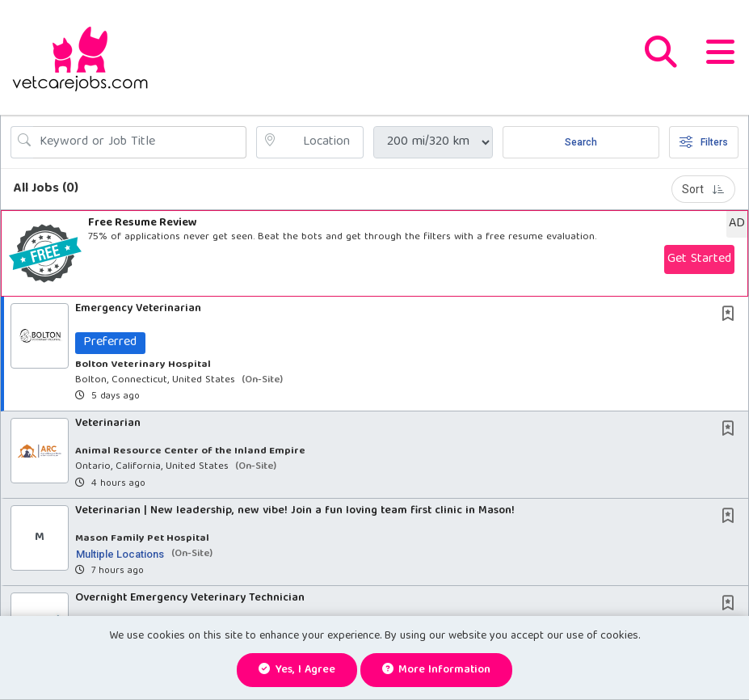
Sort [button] (703, 189)
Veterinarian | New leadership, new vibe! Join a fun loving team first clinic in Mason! (295, 511)
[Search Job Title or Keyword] (140, 142)
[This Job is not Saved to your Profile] (731, 316)
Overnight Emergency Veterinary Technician (190, 598)
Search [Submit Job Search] (581, 142)
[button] (720, 57)
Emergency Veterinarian (138, 309)
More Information (437, 670)
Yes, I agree (297, 670)
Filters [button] (704, 142)
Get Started (699, 260)
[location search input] (321, 142)
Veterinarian (108, 424)
